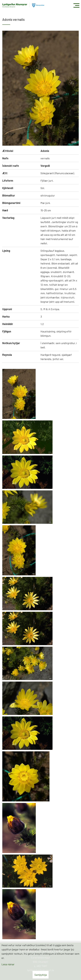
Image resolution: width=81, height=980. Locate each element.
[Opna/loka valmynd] (76, 5)
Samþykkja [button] (41, 975)
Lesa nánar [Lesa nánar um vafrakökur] (8, 964)
